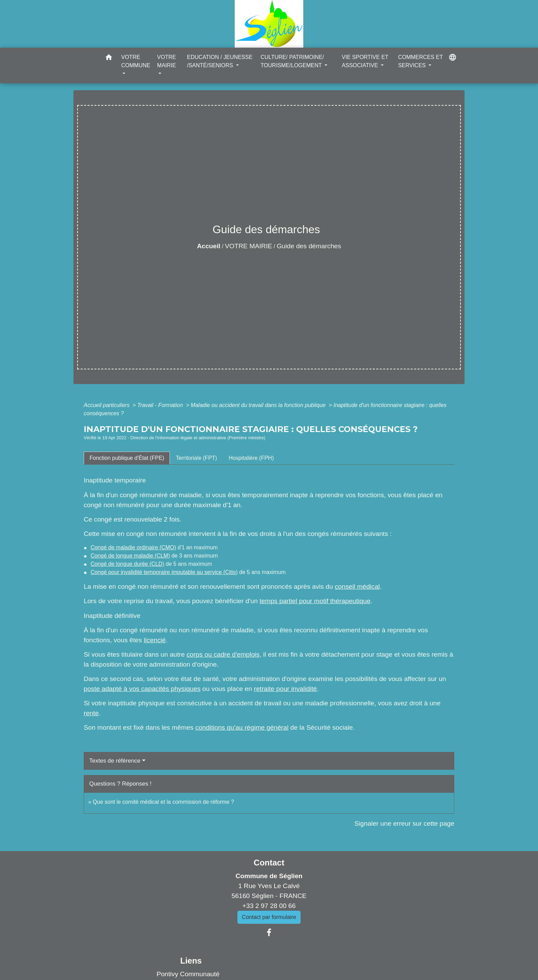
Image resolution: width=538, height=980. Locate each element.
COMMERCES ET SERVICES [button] (420, 61)
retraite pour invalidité (285, 689)
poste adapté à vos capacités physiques (142, 689)
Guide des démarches (309, 246)
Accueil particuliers (107, 405)
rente (91, 713)
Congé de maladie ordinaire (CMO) (133, 547)
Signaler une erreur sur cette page (404, 823)
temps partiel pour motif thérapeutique (315, 601)
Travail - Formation (161, 405)
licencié (155, 640)
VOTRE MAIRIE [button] (167, 61)
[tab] (127, 458)
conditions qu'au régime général (242, 727)
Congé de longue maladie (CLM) (130, 556)
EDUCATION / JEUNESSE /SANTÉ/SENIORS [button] (220, 61)
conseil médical (357, 587)
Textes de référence (115, 761)
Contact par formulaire (269, 917)
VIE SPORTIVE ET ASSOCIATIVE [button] (365, 61)
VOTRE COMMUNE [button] (136, 61)
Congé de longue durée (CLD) (127, 564)
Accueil (209, 246)
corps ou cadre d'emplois (223, 654)
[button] (109, 58)
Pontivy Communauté (188, 974)
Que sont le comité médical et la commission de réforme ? (163, 802)
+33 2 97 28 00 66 (269, 906)
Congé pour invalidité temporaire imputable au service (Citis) (164, 572)
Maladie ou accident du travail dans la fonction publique (259, 405)
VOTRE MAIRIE (249, 246)
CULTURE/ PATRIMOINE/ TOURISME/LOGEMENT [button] (292, 61)
